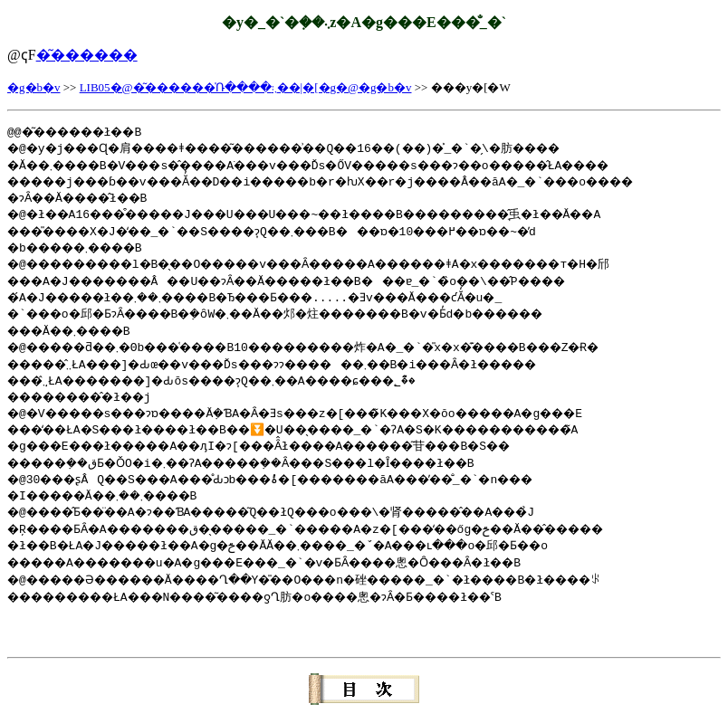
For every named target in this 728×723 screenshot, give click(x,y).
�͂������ (87, 55)
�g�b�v (34, 87)
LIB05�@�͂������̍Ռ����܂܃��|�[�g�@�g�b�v (246, 87)
